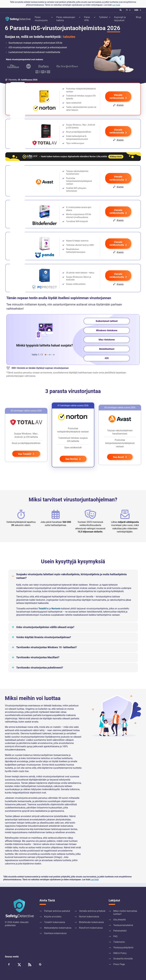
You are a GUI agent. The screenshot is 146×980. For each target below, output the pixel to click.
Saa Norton (73, 463)
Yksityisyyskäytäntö (123, 948)
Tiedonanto (119, 942)
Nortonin (56, 612)
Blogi (139, 17)
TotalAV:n (44, 612)
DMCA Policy (120, 953)
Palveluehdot (120, 931)
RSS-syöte (30, 964)
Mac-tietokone (107, 343)
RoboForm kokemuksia (91, 928)
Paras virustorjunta (41, 19)
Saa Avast (120, 461)
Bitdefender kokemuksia (92, 922)
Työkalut (103, 17)
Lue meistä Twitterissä (19, 965)
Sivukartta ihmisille (123, 959)
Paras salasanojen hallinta (66, 19)
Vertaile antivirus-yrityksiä (92, 911)
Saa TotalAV (26, 458)
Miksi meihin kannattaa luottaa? (125, 912)
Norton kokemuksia (89, 917)
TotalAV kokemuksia (55, 922)
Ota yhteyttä (119, 920)
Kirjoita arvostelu (53, 917)
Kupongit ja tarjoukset (120, 19)
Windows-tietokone (107, 334)
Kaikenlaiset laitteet (107, 325)
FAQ (115, 936)
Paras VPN (87, 19)
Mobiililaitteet (107, 353)
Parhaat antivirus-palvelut (57, 911)
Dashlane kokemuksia (55, 933)
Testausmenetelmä (123, 925)
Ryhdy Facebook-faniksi (9, 965)
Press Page (119, 964)
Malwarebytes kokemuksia (58, 928)
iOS (107, 362)
